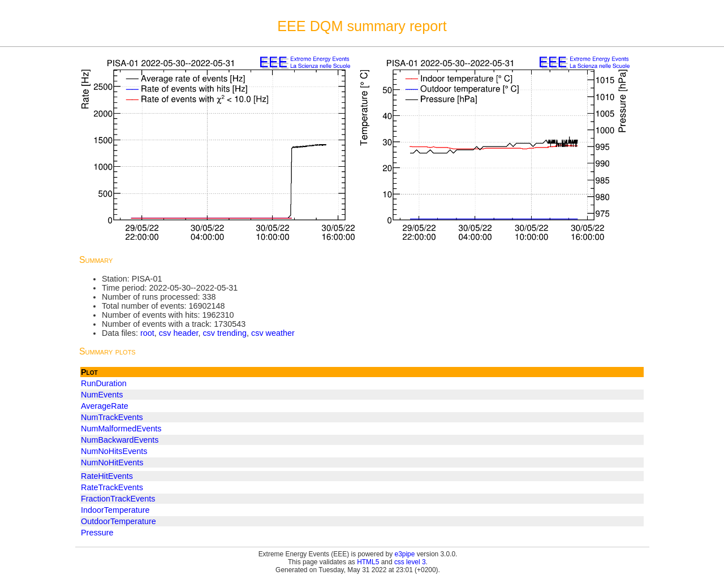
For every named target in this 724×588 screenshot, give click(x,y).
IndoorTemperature (115, 510)
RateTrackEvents (112, 487)
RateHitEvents (107, 476)
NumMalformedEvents (121, 429)
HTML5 (368, 562)
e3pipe (405, 554)
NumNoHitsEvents (114, 451)
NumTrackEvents (112, 417)
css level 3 (410, 562)
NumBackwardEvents (120, 440)
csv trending (225, 333)
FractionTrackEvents (118, 499)
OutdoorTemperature (118, 521)
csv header (179, 333)
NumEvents (102, 395)
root (147, 333)
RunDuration (104, 383)
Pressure (97, 533)
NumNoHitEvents (112, 462)
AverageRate (105, 406)
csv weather (273, 333)
